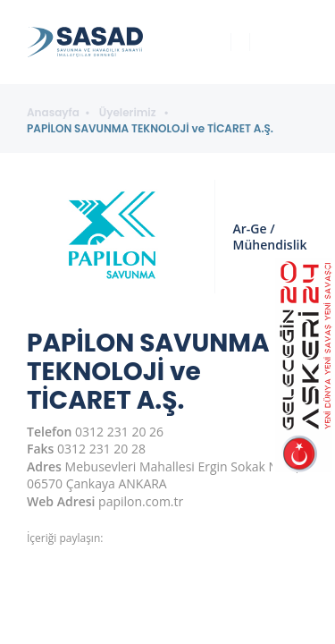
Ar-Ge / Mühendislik (270, 237)
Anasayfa (53, 113)
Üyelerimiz (129, 113)
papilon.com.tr (141, 501)
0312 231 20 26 (119, 432)
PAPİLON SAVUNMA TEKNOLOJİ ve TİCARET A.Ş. (150, 129)
